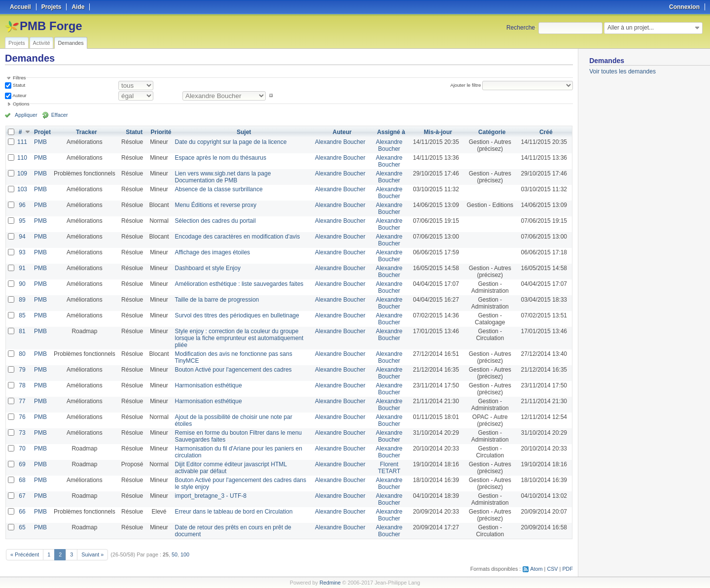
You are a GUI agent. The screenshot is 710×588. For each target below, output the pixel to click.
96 (22, 205)
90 (22, 284)
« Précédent (25, 554)
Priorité (161, 132)
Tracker (87, 132)
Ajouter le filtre (465, 85)
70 (22, 449)
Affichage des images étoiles (213, 252)
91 (22, 268)
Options (21, 104)
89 (22, 300)
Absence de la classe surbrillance (219, 189)
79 (22, 370)
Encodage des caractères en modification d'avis (238, 237)
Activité (42, 43)
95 (22, 221)
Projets (17, 43)
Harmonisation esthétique (209, 385)
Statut (18, 85)
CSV (552, 569)
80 (22, 354)
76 (22, 417)
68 (22, 480)
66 (22, 512)
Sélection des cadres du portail (215, 221)
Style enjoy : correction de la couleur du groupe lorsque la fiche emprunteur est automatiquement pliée (239, 338)
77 (22, 401)
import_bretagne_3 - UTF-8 (211, 496)
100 (185, 554)
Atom (536, 569)
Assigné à (391, 132)
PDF (568, 569)
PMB (40, 142)
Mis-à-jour (438, 132)
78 (22, 385)
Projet (42, 132)
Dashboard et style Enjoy (208, 268)
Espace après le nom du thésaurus (221, 158)
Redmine (330, 583)
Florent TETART (389, 468)
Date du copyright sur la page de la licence (231, 142)
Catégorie (492, 132)
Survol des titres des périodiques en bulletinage (237, 315)
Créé (546, 132)
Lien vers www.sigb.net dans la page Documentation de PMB (223, 177)
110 (22, 158)
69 (22, 464)
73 (22, 433)
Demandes (71, 43)
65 (22, 527)
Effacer (60, 115)
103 (22, 189)
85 (22, 315)
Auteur (19, 95)
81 (22, 331)
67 (22, 496)
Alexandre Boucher (340, 142)
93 (22, 252)
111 (22, 142)
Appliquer (26, 115)
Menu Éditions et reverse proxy (216, 205)
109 (22, 173)
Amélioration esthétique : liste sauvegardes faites (239, 284)
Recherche (521, 28)
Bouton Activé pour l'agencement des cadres (233, 370)
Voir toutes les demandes (622, 71)
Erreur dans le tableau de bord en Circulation (234, 512)
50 (175, 554)
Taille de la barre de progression (217, 300)
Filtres (19, 78)
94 (22, 237)
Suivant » (92, 554)
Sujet (244, 132)
